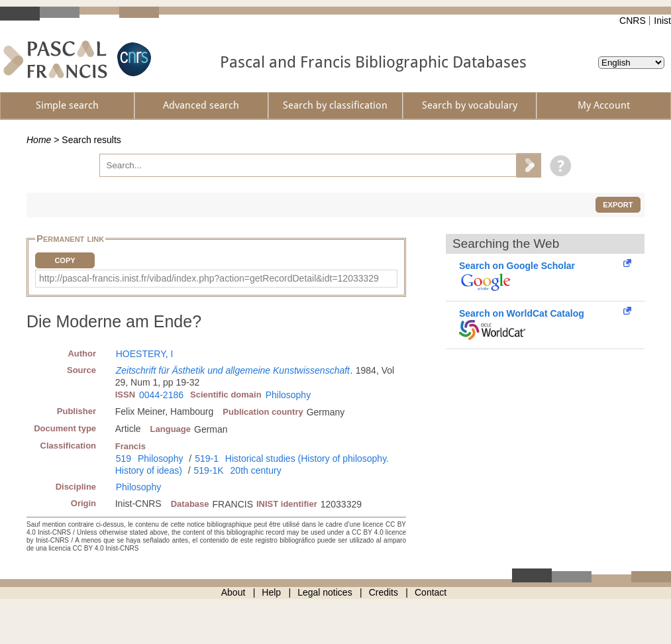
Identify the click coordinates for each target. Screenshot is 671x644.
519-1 (207, 458)
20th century (256, 470)
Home (39, 140)
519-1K (209, 470)
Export (618, 205)
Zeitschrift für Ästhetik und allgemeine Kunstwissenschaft (233, 370)
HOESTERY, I (145, 354)
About (233, 592)
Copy (65, 260)
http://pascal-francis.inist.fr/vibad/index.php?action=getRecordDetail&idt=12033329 (209, 278)
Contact (431, 592)
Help (271, 592)
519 (124, 458)
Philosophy (288, 395)
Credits (384, 592)
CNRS (633, 21)
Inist (662, 21)
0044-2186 (161, 395)
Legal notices (325, 592)
